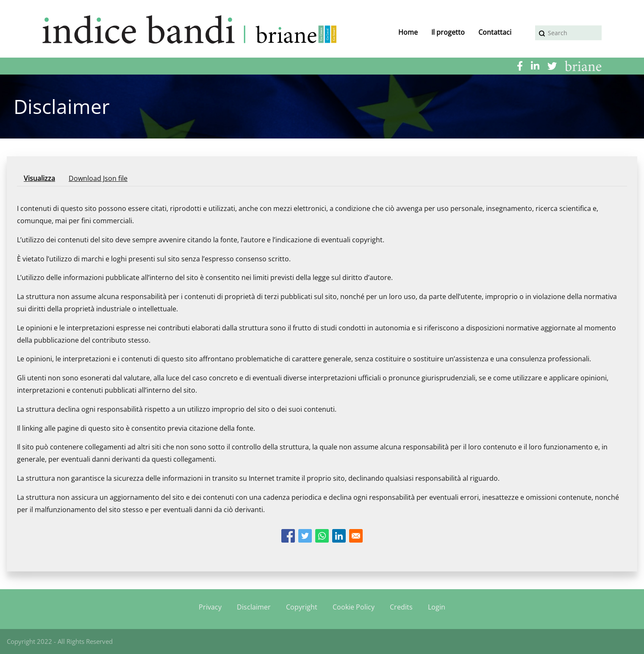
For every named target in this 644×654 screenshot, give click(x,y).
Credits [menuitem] (401, 607)
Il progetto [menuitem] (448, 32)
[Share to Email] (356, 536)
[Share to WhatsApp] (322, 536)
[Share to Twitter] (305, 536)
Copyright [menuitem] (302, 607)
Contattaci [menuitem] (495, 32)
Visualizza (43, 180)
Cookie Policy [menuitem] (354, 607)
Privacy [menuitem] (210, 607)
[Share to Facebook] (288, 536)
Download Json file (98, 178)
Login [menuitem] (437, 607)
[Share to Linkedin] (339, 536)
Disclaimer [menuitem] (254, 607)
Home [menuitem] (408, 32)
